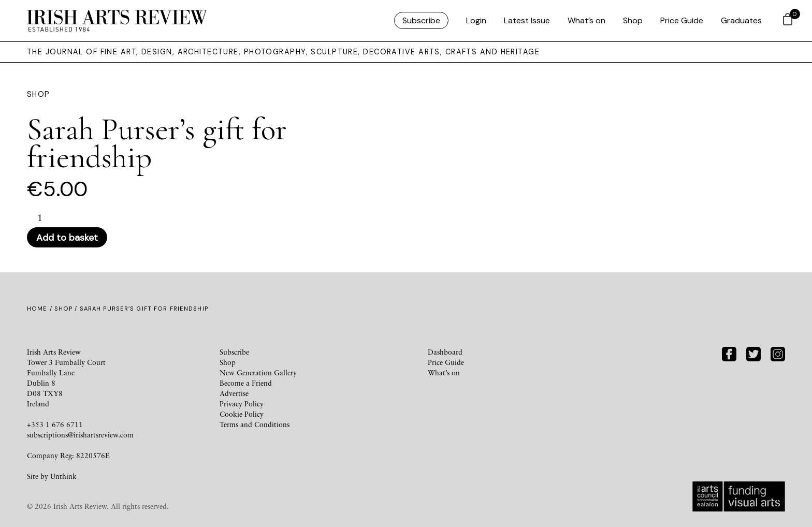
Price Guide (682, 20)
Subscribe (421, 20)
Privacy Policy (242, 404)
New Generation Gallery (258, 372)
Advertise (234, 393)
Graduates (741, 20)
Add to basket (67, 238)
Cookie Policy (242, 414)
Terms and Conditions (255, 424)
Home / (41, 309)
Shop (633, 20)
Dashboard (445, 352)
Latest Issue (527, 20)
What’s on (586, 20)
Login (476, 20)
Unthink (63, 476)
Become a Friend (246, 383)
